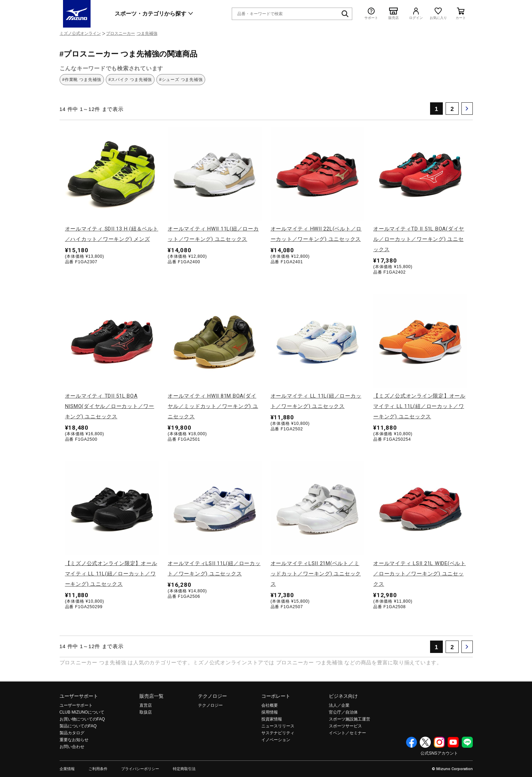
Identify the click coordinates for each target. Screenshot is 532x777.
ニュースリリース (278, 726)
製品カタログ (72, 733)
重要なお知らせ (74, 740)
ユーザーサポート (79, 696)
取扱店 (146, 712)
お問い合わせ (72, 747)
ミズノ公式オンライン (80, 33)
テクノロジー (212, 696)
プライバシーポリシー (140, 769)
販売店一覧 (152, 696)
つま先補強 (147, 33)
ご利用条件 (98, 769)
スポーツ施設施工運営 (350, 719)
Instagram (439, 742)
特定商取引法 (184, 769)
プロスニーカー (121, 33)
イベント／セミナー (347, 733)
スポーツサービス (345, 726)
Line (467, 742)
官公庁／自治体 (343, 712)
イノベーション (276, 740)
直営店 (146, 705)
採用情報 (270, 712)
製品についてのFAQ (78, 726)
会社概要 (270, 705)
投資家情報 (272, 719)
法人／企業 (339, 705)
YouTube (453, 742)
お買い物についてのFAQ (82, 719)
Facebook (411, 742)
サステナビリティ (278, 733)
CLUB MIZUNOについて (82, 712)
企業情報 (67, 769)
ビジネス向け (343, 696)
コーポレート (276, 696)
